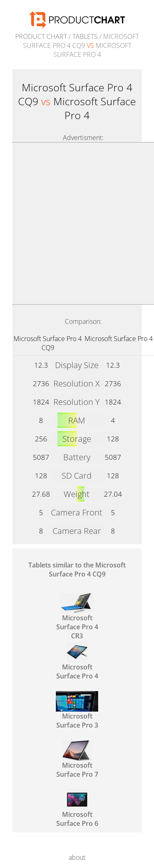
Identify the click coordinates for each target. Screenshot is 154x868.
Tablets (85, 36)
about (77, 857)
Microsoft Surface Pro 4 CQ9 (48, 343)
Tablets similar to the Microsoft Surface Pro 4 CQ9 (77, 570)
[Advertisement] (77, 223)
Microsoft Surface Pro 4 (119, 339)
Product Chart (41, 36)
